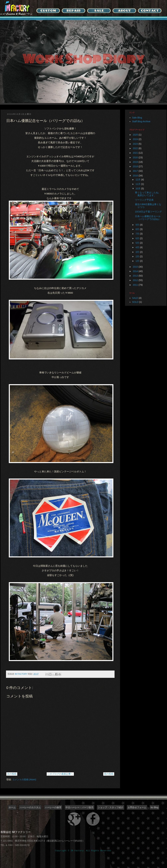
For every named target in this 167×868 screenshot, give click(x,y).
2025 (136, 135)
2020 (136, 157)
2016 (136, 176)
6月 (138, 238)
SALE (135, 298)
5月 (138, 243)
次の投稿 (12, 774)
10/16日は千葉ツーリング (148, 212)
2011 (136, 285)
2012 (136, 280)
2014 (136, 271)
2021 (136, 153)
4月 (138, 247)
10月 (138, 189)
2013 (136, 276)
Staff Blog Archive (141, 121)
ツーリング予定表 (144, 200)
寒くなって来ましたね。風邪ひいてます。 (148, 194)
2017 (136, 171)
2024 (136, 139)
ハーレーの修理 (53, 807)
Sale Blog (137, 118)
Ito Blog (154, 807)
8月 (138, 229)
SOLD (135, 302)
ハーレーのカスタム (30, 807)
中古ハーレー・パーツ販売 (80, 807)
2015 (136, 267)
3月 (138, 252)
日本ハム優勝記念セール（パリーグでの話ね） (148, 218)
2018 (136, 166)
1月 (138, 261)
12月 (138, 180)
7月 (138, 234)
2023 (136, 144)
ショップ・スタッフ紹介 (111, 807)
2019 (136, 162)
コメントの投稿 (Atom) (24, 779)
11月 (138, 184)
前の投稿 (109, 774)
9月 (138, 225)
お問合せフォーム (137, 807)
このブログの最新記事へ (60, 774)
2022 (136, 148)
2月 (138, 256)
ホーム (12, 807)
